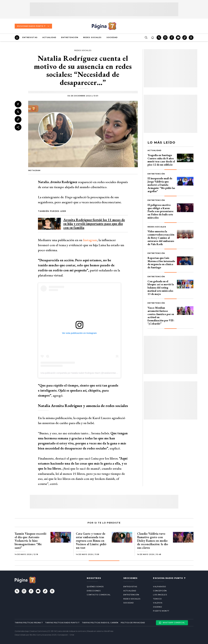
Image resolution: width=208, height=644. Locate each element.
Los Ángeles (160, 595)
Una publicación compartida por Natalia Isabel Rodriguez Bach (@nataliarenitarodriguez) (83, 373)
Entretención (70, 37)
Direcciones (94, 591)
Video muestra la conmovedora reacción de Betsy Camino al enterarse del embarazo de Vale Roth (161, 238)
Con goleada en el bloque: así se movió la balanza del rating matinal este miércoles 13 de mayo (161, 288)
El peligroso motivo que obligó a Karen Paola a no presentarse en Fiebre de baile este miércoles (160, 211)
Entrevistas (30, 37)
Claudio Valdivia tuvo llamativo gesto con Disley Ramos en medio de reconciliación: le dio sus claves (153, 541)
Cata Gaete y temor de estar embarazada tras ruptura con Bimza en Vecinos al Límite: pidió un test (91, 541)
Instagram (90, 240)
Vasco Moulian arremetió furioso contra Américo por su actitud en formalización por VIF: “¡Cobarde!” (161, 316)
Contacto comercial (99, 595)
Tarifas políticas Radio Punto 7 (62, 623)
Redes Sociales (92, 37)
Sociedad (112, 37)
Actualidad (49, 37)
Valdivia (158, 603)
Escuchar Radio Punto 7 (33, 26)
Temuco (157, 599)
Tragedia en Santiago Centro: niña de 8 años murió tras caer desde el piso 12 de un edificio (161, 160)
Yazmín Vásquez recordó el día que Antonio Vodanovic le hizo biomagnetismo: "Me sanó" (31, 541)
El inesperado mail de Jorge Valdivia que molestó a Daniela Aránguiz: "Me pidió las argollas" (161, 185)
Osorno (157, 607)
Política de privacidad (133, 623)
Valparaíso (159, 587)
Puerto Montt (161, 611)
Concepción (160, 591)
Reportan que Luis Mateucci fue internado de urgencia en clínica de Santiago (161, 263)
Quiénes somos (95, 587)
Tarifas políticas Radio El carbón (100, 623)
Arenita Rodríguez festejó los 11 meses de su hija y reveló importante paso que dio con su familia (94, 224)
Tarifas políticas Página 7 (29, 623)
